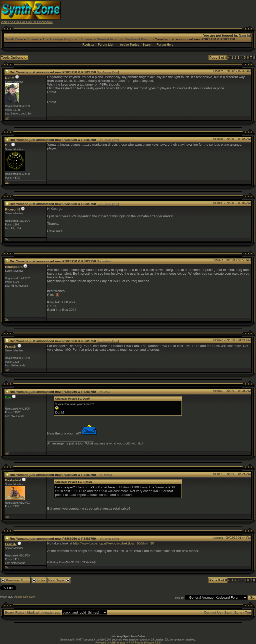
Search (147, 45)
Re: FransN (104, 475)
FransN (11, 347)
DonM (10, 78)
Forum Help (165, 45)
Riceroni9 (13, 209)
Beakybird (13, 480)
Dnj (8, 145)
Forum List (105, 45)
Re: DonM (103, 392)
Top (7, 118)
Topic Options (14, 57)
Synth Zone (14, 39)
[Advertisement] (164, 12)
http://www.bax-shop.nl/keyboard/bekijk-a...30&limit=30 (114, 543)
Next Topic (59, 580)
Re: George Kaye (108, 72)
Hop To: (180, 598)
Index (39, 580)
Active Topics (129, 45)
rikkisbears (14, 267)
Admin (18, 597)
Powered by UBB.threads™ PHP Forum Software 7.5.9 (128, 643)
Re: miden (104, 261)
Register (88, 45)
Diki (25, 597)
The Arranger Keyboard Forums (68, 39)
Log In (245, 36)
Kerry (32, 597)
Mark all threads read (44, 612)
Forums (33, 39)
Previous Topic (15, 580)
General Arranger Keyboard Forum (124, 39)
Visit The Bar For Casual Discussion (27, 22)
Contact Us (212, 612)
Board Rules (15, 612)
